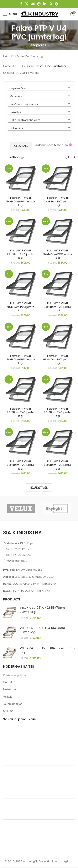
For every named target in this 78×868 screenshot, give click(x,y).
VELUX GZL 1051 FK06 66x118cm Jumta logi (47, 650)
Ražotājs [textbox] (15, 112)
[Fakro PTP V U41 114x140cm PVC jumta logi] (21, 179)
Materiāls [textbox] (16, 96)
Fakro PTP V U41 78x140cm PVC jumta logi (21, 360)
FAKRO (18, 66)
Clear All (21, 146)
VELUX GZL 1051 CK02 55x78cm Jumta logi (42, 610)
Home (7, 66)
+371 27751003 (21, 555)
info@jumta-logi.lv (15, 560)
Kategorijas (37, 45)
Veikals (8, 696)
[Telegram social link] (56, 4)
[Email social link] (33, 4)
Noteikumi (10, 689)
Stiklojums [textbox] (16, 128)
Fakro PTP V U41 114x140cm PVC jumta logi (20, 201)
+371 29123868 (21, 549)
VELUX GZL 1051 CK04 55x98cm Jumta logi (42, 630)
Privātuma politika (15, 675)
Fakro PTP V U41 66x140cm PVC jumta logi (57, 360)
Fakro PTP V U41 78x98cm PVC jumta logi (58, 412)
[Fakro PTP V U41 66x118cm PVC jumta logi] (21, 442)
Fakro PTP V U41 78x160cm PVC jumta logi (20, 307)
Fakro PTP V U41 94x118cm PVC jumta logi (57, 307)
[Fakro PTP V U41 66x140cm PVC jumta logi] (58, 337)
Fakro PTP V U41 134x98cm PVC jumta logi (58, 201)
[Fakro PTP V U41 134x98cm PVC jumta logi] (58, 179)
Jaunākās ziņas (13, 704)
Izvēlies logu (16, 157)
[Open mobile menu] (10, 14)
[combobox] (40, 88)
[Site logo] (40, 14)
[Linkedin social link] (45, 4)
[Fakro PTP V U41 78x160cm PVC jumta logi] (21, 284)
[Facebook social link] (21, 4)
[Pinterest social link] (39, 4)
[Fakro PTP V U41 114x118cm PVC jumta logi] (21, 231)
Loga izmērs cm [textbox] (19, 88)
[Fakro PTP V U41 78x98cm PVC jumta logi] (58, 390)
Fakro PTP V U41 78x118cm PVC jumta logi (20, 412)
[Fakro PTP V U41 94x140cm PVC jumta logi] (58, 231)
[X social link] (27, 4)
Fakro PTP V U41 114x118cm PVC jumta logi (21, 254)
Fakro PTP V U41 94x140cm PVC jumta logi (58, 254)
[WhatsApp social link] (50, 4)
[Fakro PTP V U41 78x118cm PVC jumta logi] (21, 390)
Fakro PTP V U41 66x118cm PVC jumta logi (20, 465)
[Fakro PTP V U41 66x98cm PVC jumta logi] (58, 442)
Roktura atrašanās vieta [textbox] (25, 120)
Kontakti (9, 682)
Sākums (8, 711)
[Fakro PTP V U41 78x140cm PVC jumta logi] (21, 337)
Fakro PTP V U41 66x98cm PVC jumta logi (58, 465)
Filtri (71, 157)
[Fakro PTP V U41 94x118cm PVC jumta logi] (58, 284)
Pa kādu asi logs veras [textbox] (24, 104)
